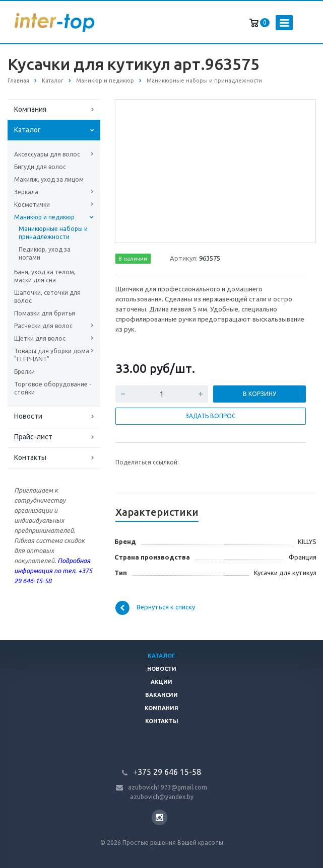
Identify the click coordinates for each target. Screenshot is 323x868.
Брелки (24, 372)
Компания (30, 109)
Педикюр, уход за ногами (45, 253)
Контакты (30, 457)
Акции (161, 682)
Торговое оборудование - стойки (53, 388)
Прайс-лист (33, 437)
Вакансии (161, 695)
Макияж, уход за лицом (49, 179)
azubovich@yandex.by (162, 797)
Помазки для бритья (45, 313)
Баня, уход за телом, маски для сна (45, 276)
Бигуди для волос (40, 167)
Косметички (32, 205)
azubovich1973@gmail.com (168, 787)
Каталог (27, 130)
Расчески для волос (43, 326)
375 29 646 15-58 (167, 772)
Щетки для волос (40, 338)
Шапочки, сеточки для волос (47, 297)
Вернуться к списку (155, 608)
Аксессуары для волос (47, 154)
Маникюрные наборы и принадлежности (53, 233)
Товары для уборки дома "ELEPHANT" (52, 355)
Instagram (159, 817)
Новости (28, 416)
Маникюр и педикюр (44, 217)
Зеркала (26, 192)
